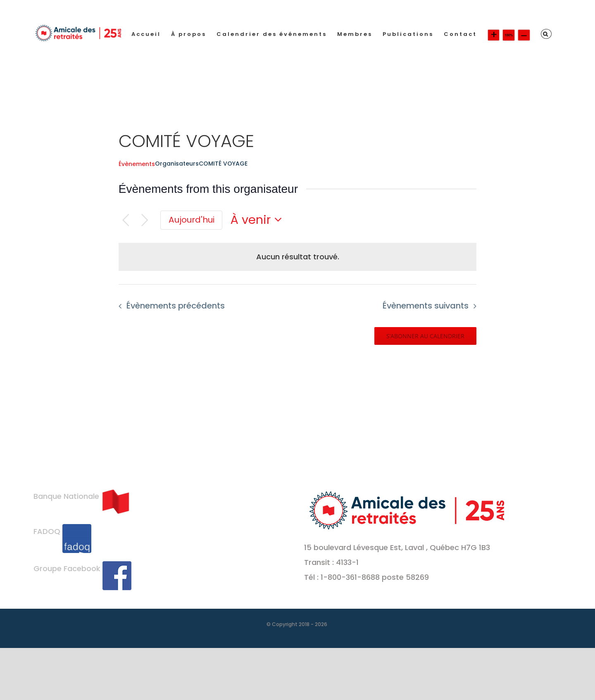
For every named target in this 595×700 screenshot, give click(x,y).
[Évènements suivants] (145, 220)
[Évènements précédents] (126, 220)
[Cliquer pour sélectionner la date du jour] (191, 220)
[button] (546, 34)
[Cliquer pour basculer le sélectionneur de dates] (259, 220)
